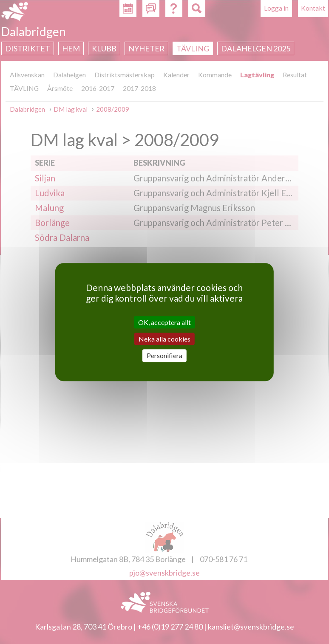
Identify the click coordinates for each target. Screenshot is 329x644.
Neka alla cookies (164, 339)
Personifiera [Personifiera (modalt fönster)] (164, 356)
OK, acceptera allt (164, 322)
